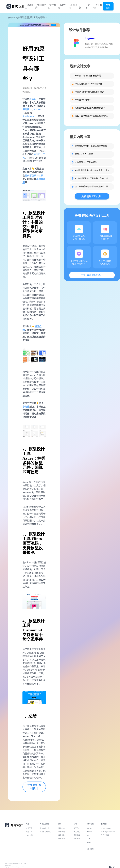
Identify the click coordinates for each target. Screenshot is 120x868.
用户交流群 (105, 835)
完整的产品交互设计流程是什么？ (90, 108)
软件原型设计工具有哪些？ (87, 162)
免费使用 (108, 6)
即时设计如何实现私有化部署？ (89, 76)
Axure (89, 842)
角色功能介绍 (45, 828)
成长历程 (77, 835)
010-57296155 (106, 828)
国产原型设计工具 (34, 175)
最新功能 (73, 6)
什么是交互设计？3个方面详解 (88, 84)
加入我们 (77, 832)
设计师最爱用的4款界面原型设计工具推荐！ (93, 187)
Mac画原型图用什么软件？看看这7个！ (92, 170)
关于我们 (98, 6)
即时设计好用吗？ (83, 100)
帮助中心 (62, 6)
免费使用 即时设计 (92, 196)
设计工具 (29, 828)
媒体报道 (77, 839)
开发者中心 (62, 839)
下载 (81, 6)
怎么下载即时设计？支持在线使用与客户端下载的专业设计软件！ (93, 116)
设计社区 (29, 6)
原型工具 (29, 832)
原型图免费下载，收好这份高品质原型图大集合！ (93, 146)
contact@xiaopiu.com (108, 832)
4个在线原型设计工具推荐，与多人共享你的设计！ (93, 178)
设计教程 (52, 6)
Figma (90, 38)
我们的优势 (41, 6)
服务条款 (62, 835)
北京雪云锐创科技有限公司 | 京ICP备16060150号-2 (15, 864)
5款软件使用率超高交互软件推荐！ (90, 92)
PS (88, 835)
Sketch (90, 832)
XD (88, 839)
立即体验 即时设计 (34, 787)
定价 (88, 6)
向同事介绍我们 (45, 832)
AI (88, 845)
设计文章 (12, 18)
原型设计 (34, 99)
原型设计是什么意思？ (85, 154)
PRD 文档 (29, 835)
